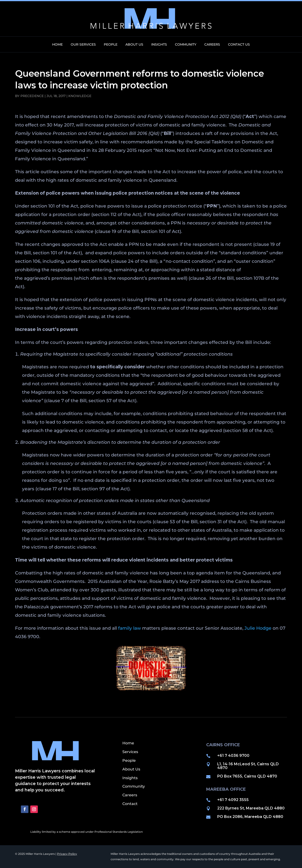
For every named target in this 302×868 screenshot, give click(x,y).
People (111, 45)
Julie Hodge (258, 628)
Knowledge (80, 96)
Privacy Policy (67, 854)
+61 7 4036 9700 (233, 756)
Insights (159, 45)
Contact (130, 804)
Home (57, 45)
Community (186, 45)
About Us (134, 45)
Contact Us (239, 45)
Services (130, 752)
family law (130, 628)
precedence (32, 96)
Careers (212, 45)
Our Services (83, 45)
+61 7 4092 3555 (233, 800)
